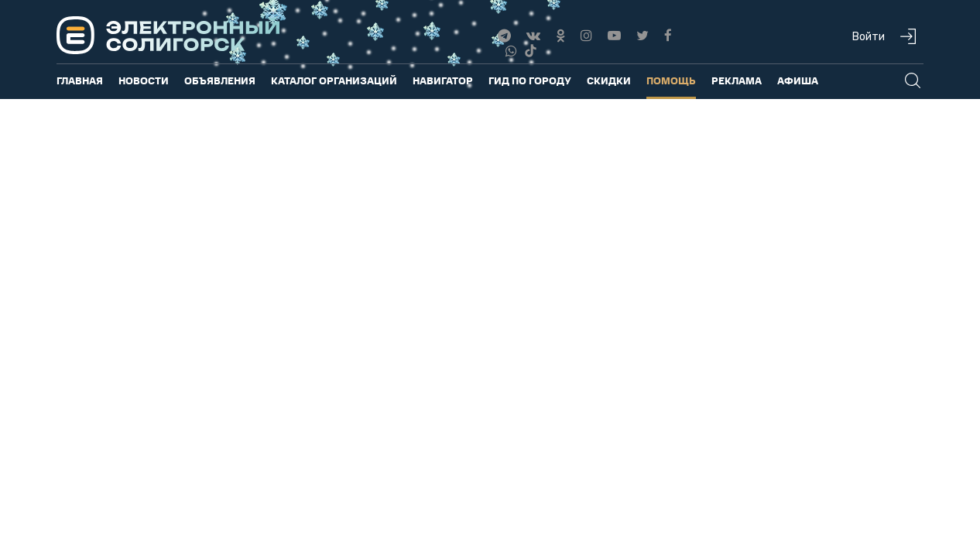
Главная (80, 80)
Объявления (220, 80)
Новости (144, 80)
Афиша (798, 80)
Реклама (737, 80)
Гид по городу (530, 80)
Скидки (609, 80)
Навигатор (443, 80)
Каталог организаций (334, 80)
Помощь (671, 80)
